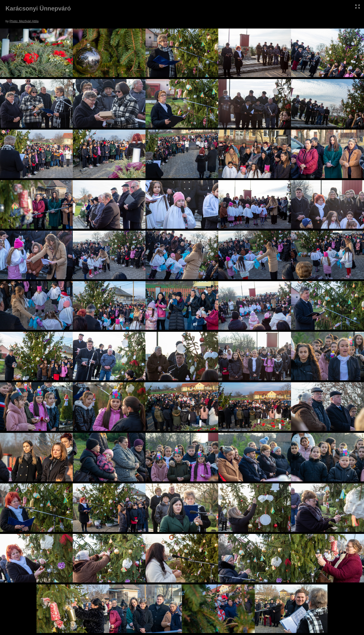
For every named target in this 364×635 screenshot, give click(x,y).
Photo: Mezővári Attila (24, 21)
